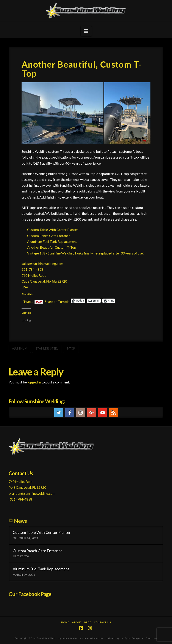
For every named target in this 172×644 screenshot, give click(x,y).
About (77, 622)
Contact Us (103, 622)
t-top (71, 348)
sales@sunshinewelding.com (42, 263)
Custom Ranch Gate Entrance (49, 236)
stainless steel (47, 348)
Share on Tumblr (57, 301)
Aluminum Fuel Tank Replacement (52, 241)
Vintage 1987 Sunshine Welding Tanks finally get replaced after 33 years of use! (85, 253)
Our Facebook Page (30, 594)
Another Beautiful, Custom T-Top (52, 247)
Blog (88, 622)
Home (65, 622)
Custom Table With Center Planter (53, 230)
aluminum (20, 348)
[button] (86, 31)
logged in (34, 382)
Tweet (28, 301)
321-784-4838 (33, 269)
